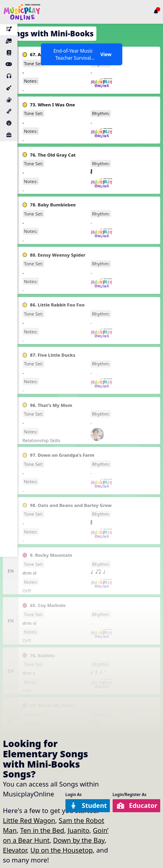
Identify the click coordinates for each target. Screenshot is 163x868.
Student (86, 805)
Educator (136, 805)
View (106, 54)
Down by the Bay (79, 840)
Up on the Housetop (62, 850)
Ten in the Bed (42, 830)
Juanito (79, 830)
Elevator (15, 850)
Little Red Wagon (29, 820)
